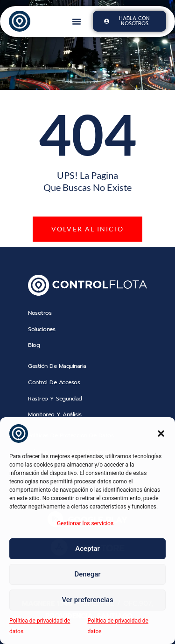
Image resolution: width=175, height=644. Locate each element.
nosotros (40, 313)
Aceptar (87, 549)
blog (34, 345)
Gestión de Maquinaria (57, 366)
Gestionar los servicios (85, 523)
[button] (161, 434)
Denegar (87, 574)
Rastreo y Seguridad (56, 399)
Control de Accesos (54, 382)
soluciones (42, 329)
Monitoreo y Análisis (55, 414)
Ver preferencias (87, 600)
